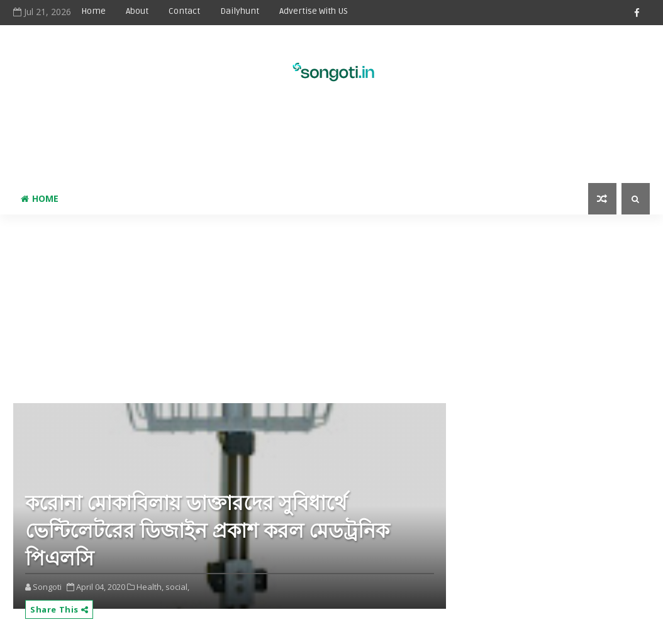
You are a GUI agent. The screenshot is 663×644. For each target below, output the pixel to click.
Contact (184, 11)
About (137, 11)
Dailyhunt (240, 11)
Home (93, 11)
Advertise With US (314, 11)
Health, (150, 587)
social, (177, 587)
